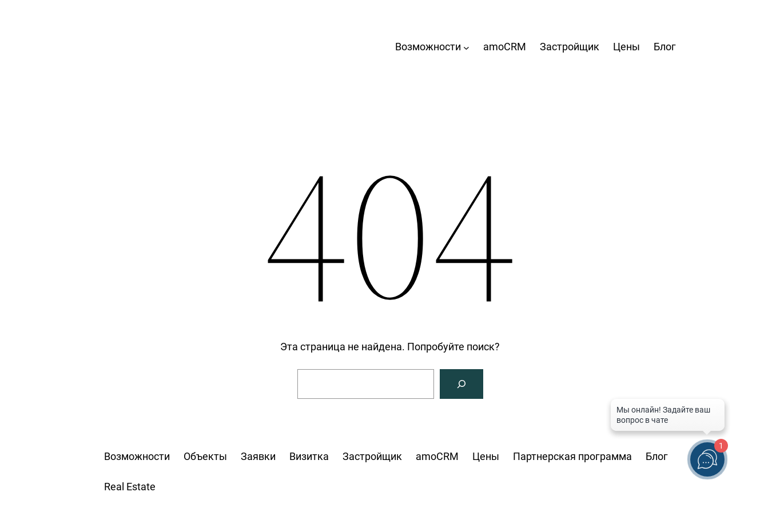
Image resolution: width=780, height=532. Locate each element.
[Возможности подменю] (466, 47)
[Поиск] (461, 384)
